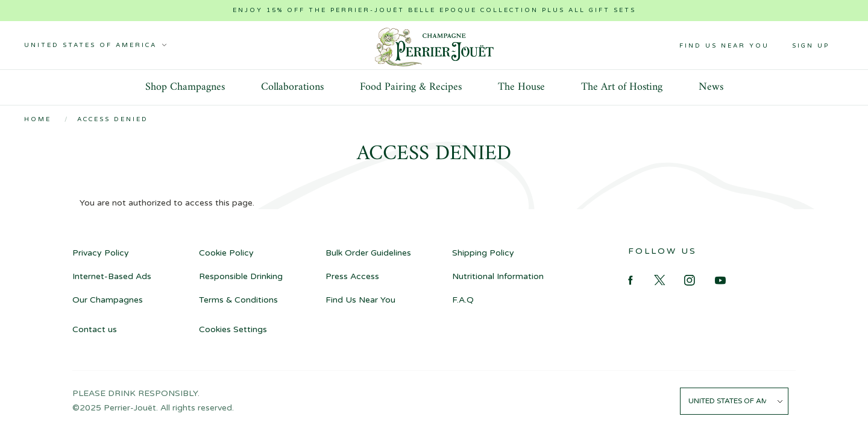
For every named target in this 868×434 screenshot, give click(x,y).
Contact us (95, 329)
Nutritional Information (498, 276)
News (711, 87)
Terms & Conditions (238, 300)
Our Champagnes (108, 300)
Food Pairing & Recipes (411, 87)
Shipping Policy (483, 253)
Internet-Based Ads (112, 276)
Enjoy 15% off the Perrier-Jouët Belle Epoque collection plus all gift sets (434, 10)
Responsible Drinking (241, 276)
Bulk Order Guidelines (368, 253)
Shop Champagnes (185, 87)
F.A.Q (463, 300)
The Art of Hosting (622, 87)
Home (38, 119)
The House (521, 87)
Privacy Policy (101, 253)
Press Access (352, 276)
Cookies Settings (233, 329)
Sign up (811, 46)
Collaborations (292, 87)
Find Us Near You (724, 46)
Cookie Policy (226, 253)
